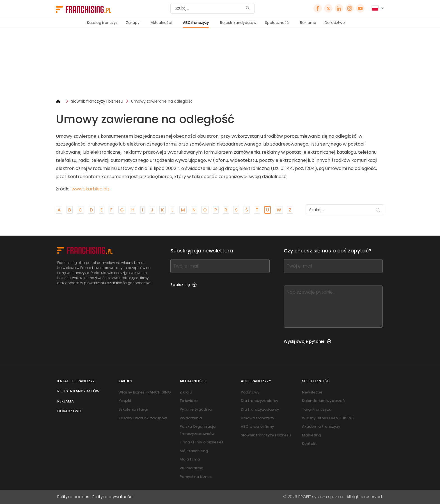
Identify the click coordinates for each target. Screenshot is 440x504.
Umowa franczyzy (258, 418)
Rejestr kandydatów (238, 23)
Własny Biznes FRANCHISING (145, 392)
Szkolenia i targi (133, 409)
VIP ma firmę (191, 468)
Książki (125, 401)
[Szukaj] (209, 8)
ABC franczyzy (196, 23)
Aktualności (161, 23)
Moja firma (190, 459)
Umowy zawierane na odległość (162, 101)
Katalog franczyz (102, 23)
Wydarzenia (191, 418)
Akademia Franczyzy (321, 426)
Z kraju (186, 392)
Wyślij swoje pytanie (307, 341)
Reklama (308, 23)
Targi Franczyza (317, 409)
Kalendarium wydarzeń (323, 401)
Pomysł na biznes (196, 477)
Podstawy (250, 392)
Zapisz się (184, 285)
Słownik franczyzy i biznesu (97, 101)
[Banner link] (220, 63)
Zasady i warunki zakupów (143, 418)
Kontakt (309, 444)
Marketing (311, 435)
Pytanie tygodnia (196, 409)
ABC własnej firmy (257, 426)
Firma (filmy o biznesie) (201, 442)
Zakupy (133, 23)
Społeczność (277, 23)
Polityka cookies (73, 497)
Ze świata (189, 401)
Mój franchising (194, 451)
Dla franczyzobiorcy (260, 401)
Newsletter (312, 392)
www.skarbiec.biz (90, 189)
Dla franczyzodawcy (260, 409)
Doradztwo (335, 23)
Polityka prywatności (113, 497)
